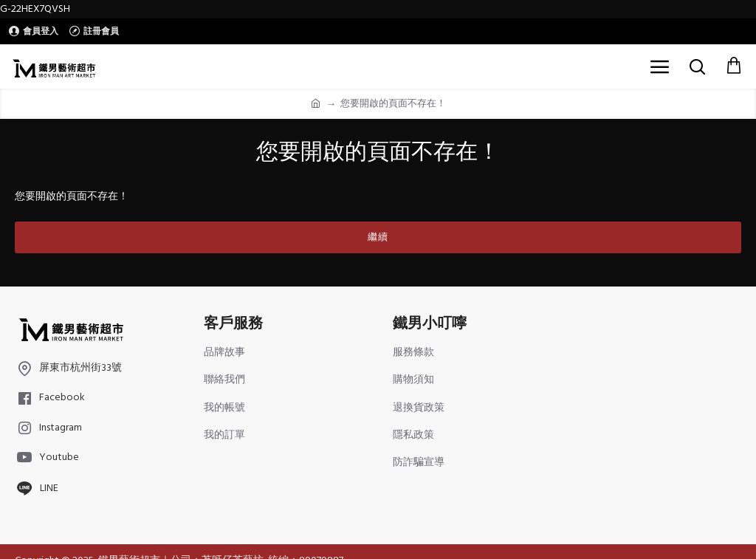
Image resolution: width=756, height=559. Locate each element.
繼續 (378, 237)
